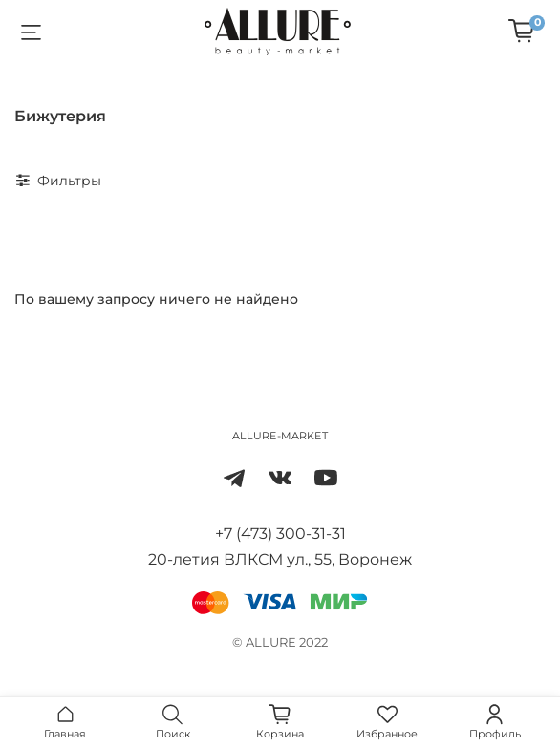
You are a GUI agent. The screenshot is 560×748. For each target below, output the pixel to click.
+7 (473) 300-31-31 (280, 534)
